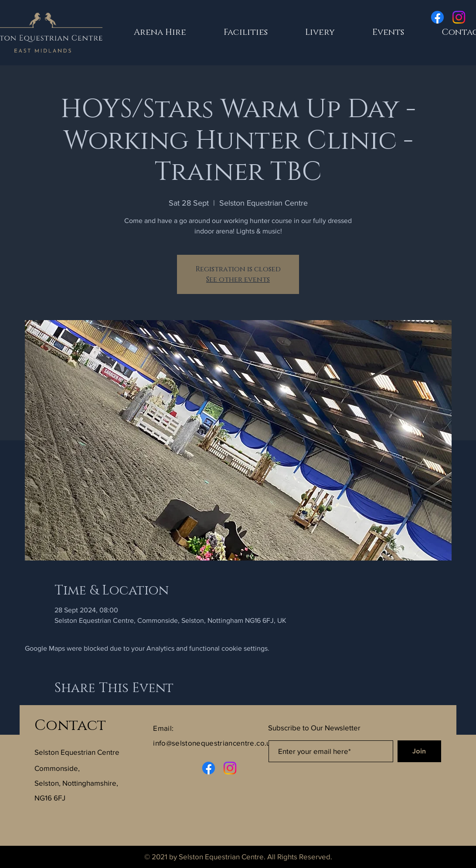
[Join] (419, 751)
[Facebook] (437, 17)
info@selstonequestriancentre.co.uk (214, 743)
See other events (238, 280)
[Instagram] (459, 17)
